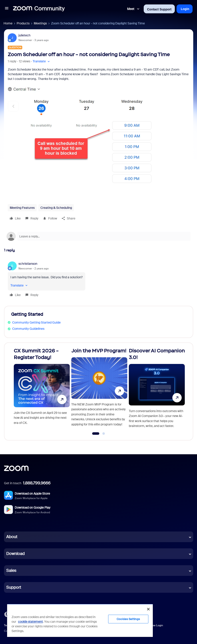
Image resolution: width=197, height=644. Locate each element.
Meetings (40, 23)
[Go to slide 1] (96, 434)
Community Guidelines (28, 329)
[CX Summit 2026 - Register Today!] (42, 390)
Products (23, 23)
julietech (24, 35)
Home (8, 23)
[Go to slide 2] (104, 434)
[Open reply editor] (99, 236)
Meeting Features (22, 208)
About (12, 537)
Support (14, 587)
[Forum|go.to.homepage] (39, 9)
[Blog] (7, 614)
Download (15, 554)
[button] (7, 9)
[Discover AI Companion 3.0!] (157, 390)
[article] (99, 280)
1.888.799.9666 (37, 483)
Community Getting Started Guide (36, 322)
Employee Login (153, 625)
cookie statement (30, 622)
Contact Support (159, 9)
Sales (11, 571)
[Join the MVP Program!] (99, 390)
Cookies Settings (128, 619)
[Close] (148, 609)
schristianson (28, 264)
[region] (80, 620)
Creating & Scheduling (56, 208)
